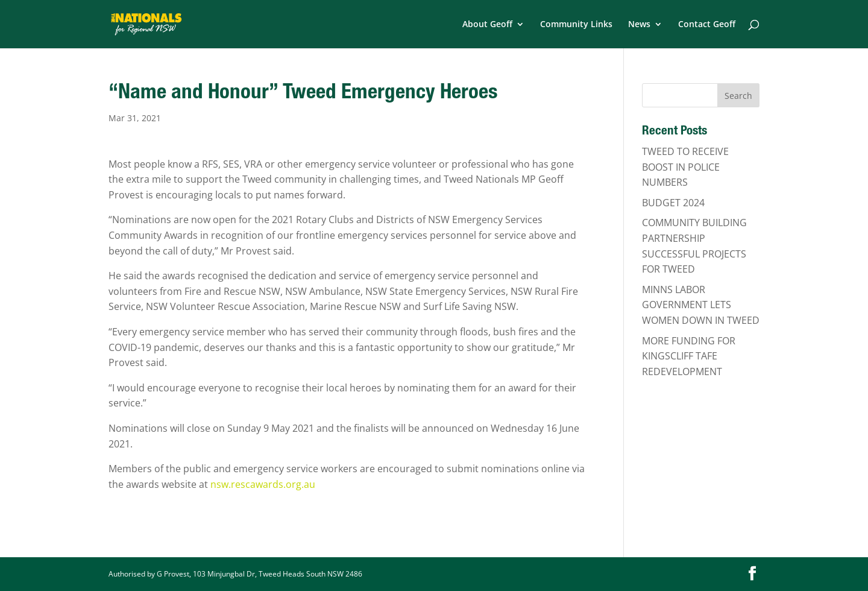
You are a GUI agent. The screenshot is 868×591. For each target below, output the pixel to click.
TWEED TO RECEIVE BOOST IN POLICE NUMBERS (685, 167)
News (639, 25)
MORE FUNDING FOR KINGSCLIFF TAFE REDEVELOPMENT (689, 356)
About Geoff (487, 25)
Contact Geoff (707, 25)
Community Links (576, 25)
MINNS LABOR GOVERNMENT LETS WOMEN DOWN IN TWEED (701, 305)
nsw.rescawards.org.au (263, 484)
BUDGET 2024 (673, 203)
